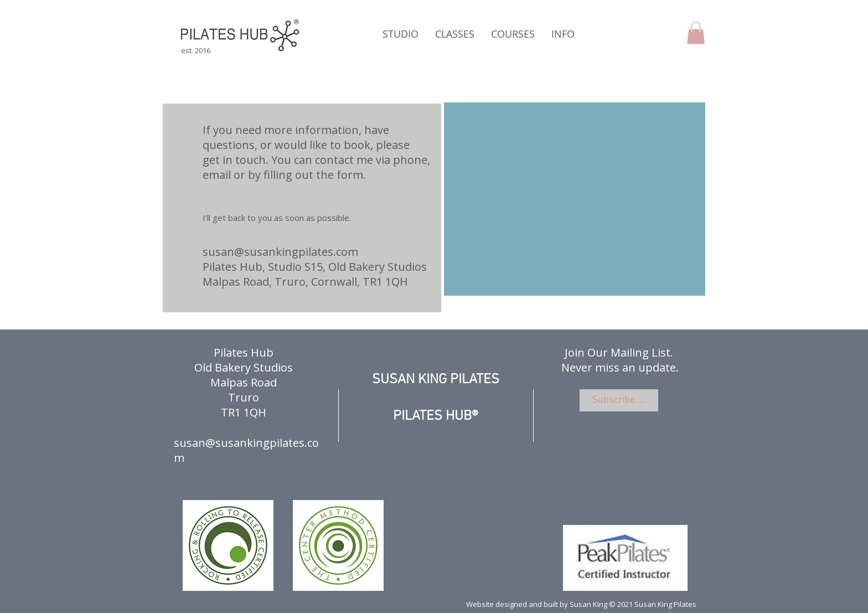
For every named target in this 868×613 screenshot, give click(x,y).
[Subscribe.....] (619, 400)
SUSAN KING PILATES (436, 380)
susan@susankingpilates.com (280, 252)
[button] (401, 34)
